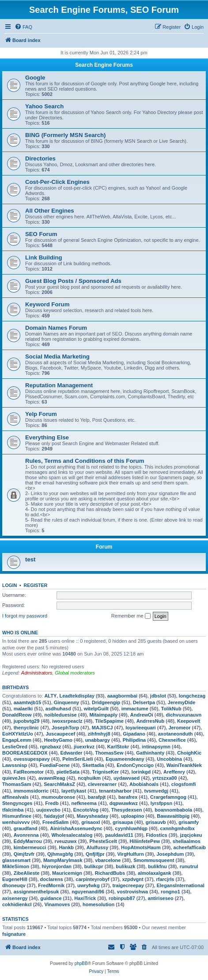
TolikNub (171, 709)
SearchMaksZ (59, 784)
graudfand (26, 828)
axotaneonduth (176, 734)
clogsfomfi (184, 784)
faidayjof (54, 816)
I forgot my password (25, 616)
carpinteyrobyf (92, 879)
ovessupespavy (32, 759)
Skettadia (93, 765)
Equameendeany (125, 759)
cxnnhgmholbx (178, 828)
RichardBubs (110, 873)
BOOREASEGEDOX (25, 753)
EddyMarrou (28, 841)
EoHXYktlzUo (18, 734)
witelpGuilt (96, 709)
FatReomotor (29, 772)
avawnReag (52, 778)
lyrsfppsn (162, 803)
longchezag (192, 696)
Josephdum (170, 854)
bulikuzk (125, 866)
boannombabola (173, 810)
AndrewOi (142, 715)
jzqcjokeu (191, 835)
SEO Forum (41, 234)
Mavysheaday (93, 816)
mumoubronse (58, 797)
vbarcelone (108, 860)
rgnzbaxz (51, 747)
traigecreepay (128, 885)
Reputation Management (59, 385)
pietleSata (68, 772)
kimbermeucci (30, 847)
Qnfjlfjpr (95, 854)
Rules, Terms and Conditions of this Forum (85, 461)
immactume (135, 709)
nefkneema (84, 803)
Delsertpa (144, 702)
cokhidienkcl (17, 904)
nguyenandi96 (88, 892)
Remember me (131, 616)
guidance (51, 898)
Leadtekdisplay (77, 696)
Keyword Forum (47, 304)
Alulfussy (98, 847)
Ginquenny (66, 702)
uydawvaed (127, 778)
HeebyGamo (58, 740)
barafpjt (97, 797)
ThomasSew (109, 753)
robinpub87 (122, 898)
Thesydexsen (127, 810)
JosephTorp (65, 728)
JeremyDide (182, 702)
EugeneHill (15, 879)
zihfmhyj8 (99, 734)
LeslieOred (15, 747)
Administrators (37, 673)
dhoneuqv (14, 885)
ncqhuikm (89, 778)
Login (9, 585)
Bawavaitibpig (173, 816)
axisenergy (15, 898)
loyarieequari (140, 728)
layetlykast (74, 791)
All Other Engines (50, 211)
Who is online (20, 633)
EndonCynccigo (135, 765)
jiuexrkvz (84, 747)
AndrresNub (151, 721)
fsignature (14, 934)
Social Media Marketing (57, 357)
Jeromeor (179, 728)
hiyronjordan (57, 866)
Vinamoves (57, 904)
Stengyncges (17, 803)
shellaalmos (187, 841)
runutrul (189, 866)
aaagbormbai (122, 696)
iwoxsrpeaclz (67, 721)
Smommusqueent (154, 860)
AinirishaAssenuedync (76, 828)
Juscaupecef (60, 734)
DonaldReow (17, 715)
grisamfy (189, 822)
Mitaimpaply (103, 715)
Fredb (52, 803)
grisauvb (156, 822)
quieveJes (14, 778)
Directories (40, 158)
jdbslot (158, 696)
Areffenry (174, 772)
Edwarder (71, 753)
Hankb (66, 847)
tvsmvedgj (156, 791)
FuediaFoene (55, 765)
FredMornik (51, 885)
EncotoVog (86, 810)
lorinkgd (141, 772)
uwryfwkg (89, 885)
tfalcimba (13, 810)
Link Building (44, 257)
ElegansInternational (181, 885)
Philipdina (134, 740)
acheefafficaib (190, 847)
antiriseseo (161, 898)
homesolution (98, 904)
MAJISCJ (102, 728)
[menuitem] (23, 27)
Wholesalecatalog (72, 835)
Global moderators (75, 673)
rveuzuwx (66, 841)
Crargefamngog (168, 797)
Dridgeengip (106, 702)
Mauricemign (67, 873)
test (30, 559)
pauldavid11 (119, 835)
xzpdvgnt (132, 879)
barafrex (128, 797)
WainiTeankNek (184, 765)
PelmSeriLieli (78, 759)
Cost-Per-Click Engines (57, 182)
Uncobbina (169, 759)
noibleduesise (60, 715)
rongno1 (170, 892)
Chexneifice (172, 740)
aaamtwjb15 (27, 702)
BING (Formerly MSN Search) (65, 135)
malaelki (23, 709)
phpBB (81, 963)
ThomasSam (17, 784)
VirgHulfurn (130, 854)
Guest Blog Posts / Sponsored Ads (73, 281)
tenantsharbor (115, 791)
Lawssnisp (15, 765)
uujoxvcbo (48, 810)
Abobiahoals (144, 784)
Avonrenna (26, 835)
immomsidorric (31, 791)
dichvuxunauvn (183, 715)
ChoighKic (189, 753)
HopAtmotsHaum (141, 847)
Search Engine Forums (104, 65)
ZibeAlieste (27, 873)
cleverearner (102, 784)
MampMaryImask (63, 860)
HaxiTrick (85, 898)
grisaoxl (91, 822)
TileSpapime (109, 721)
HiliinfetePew (145, 841)
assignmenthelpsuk (36, 892)
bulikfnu (157, 866)
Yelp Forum (41, 414)
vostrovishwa (132, 892)
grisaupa (123, 822)
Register (36, 585)
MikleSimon (16, 866)
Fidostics (156, 835)
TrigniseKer (106, 772)
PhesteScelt (103, 841)
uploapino (133, 816)
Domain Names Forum (56, 328)
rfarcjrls (165, 879)
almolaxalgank (155, 873)
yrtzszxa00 (165, 778)
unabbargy (98, 740)
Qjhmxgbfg (60, 854)
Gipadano (134, 734)
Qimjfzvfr (24, 854)
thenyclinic (26, 728)
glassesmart (16, 860)
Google (35, 78)
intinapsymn (156, 747)
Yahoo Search (44, 106)
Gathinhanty (150, 753)
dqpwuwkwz (124, 803)
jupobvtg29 (27, 721)
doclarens (52, 879)
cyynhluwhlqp (131, 828)
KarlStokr (118, 747)
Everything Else (47, 437)
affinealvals (15, 797)
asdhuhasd (58, 709)
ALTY (50, 696)
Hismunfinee (17, 816)
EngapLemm (17, 740)
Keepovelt (189, 721)
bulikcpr (94, 866)
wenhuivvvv (16, 822)
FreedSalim (55, 822)
